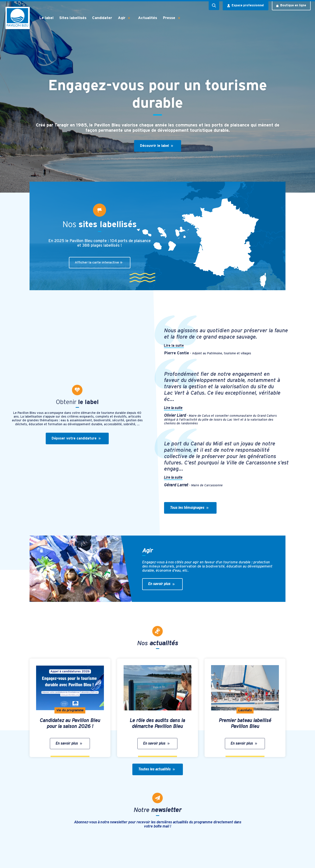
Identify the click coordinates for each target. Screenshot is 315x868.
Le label (46, 18)
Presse (169, 18)
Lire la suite (174, 346)
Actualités (148, 18)
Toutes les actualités (157, 769)
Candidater (102, 18)
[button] (129, 18)
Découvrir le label (157, 146)
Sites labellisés (73, 18)
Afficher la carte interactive (99, 263)
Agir (122, 18)
